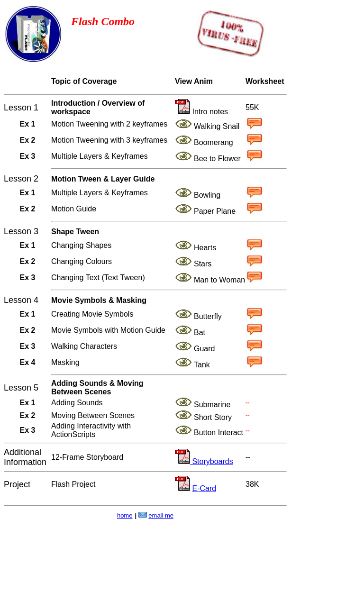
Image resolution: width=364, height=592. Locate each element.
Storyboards (212, 461)
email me (161, 515)
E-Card (204, 488)
